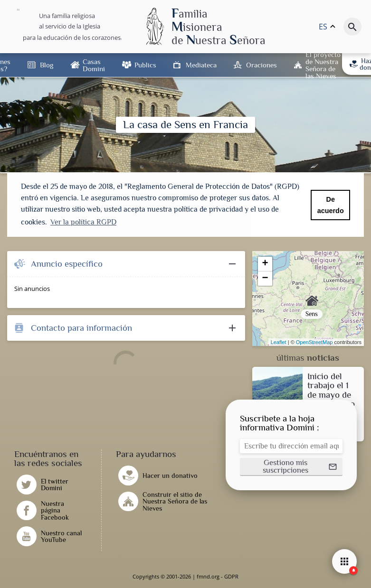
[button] (291, 467)
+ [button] (265, 264)
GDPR (231, 576)
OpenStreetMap (314, 342)
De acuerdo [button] (331, 205)
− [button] (265, 279)
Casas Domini (94, 65)
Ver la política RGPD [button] (83, 222)
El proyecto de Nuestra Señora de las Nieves (323, 65)
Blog (47, 65)
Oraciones (262, 65)
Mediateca (201, 65)
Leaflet (279, 342)
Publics (145, 65)
